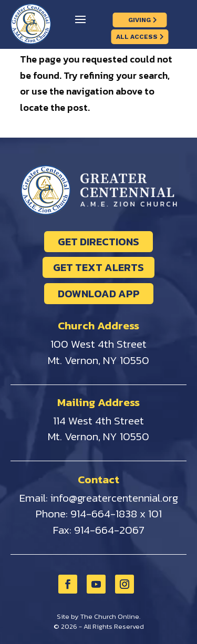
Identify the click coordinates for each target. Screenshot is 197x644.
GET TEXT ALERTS (98, 267)
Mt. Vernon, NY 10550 (98, 360)
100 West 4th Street (98, 344)
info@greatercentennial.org (114, 498)
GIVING (139, 20)
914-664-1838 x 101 (116, 513)
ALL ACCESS (137, 37)
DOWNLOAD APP (99, 294)
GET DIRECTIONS (98, 242)
